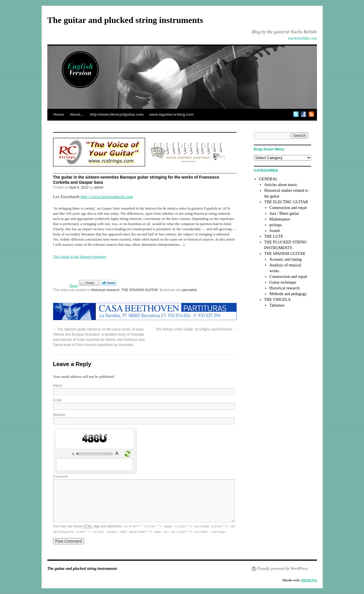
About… (77, 114)
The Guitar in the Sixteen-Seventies (80, 257)
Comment (61, 477)
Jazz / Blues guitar (284, 213)
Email (57, 400)
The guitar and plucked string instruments (125, 20)
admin (99, 187)
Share (74, 286)
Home (59, 114)
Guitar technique (283, 282)
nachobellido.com (303, 38)
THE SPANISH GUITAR (140, 290)
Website (59, 415)
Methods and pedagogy (288, 294)
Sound (275, 231)
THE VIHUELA (278, 300)
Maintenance (280, 219)
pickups (276, 225)
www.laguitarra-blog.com (171, 114)
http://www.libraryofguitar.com (117, 114)
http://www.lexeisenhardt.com (107, 197)
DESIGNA (309, 580)
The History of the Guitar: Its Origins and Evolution (196, 329)
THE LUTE (274, 236)
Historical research (105, 290)
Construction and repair (288, 208)
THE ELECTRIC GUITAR (286, 202)
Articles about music (281, 185)
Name (58, 386)
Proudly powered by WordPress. (283, 569)
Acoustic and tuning (286, 259)
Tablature (277, 305)
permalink (189, 290)
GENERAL (268, 179)
